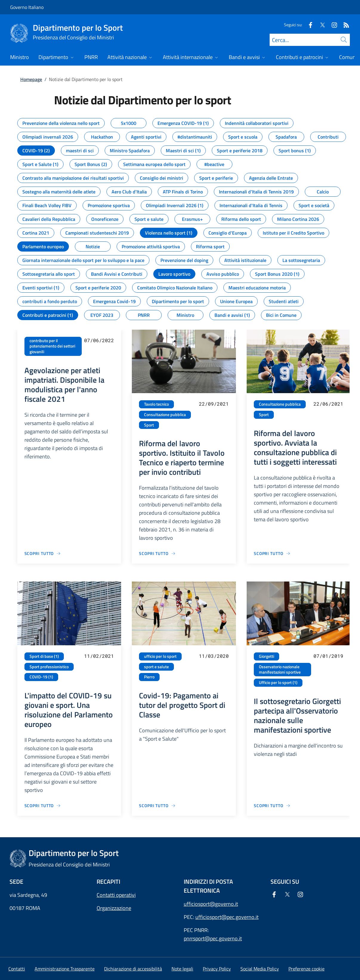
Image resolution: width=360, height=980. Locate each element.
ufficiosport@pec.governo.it (227, 917)
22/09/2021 (214, 404)
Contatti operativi (116, 895)
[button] (306, 969)
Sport (149, 425)
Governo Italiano (27, 7)
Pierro (149, 677)
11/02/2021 (99, 656)
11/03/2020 (214, 656)
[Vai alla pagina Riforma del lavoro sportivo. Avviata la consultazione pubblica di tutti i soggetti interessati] (272, 553)
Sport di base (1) (44, 656)
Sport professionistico (49, 667)
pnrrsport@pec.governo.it (213, 938)
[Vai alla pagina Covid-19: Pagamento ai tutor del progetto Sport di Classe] (157, 805)
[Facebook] (308, 25)
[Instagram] (332, 25)
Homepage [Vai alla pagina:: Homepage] (31, 79)
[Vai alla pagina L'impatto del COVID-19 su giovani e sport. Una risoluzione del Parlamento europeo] (43, 805)
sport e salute (156, 667)
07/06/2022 (99, 340)
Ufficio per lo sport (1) (278, 683)
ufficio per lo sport (160, 656)
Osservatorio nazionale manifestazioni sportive (280, 670)
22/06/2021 (328, 404)
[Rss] (344, 25)
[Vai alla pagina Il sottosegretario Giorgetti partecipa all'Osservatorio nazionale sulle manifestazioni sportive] (272, 805)
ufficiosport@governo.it (211, 904)
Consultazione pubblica (165, 415)
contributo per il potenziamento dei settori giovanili (52, 346)
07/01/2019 (328, 656)
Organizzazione (114, 908)
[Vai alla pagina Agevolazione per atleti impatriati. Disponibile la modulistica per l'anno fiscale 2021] (43, 553)
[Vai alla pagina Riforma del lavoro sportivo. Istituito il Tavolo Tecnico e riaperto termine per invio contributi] (157, 553)
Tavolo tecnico (156, 404)
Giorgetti (266, 656)
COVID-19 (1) (41, 677)
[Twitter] (320, 25)
